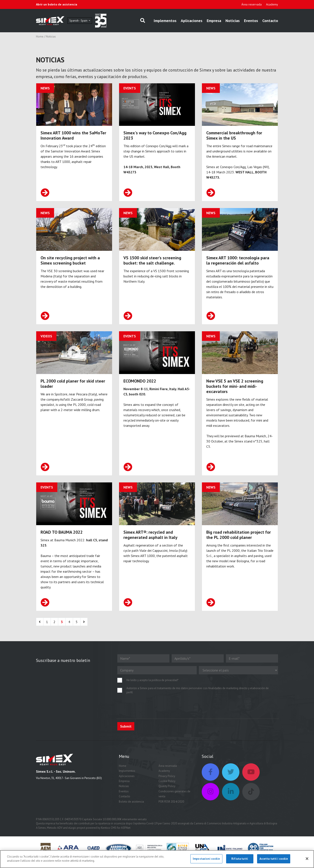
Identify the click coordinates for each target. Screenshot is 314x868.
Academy (272, 4)
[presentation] (150, 714)
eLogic (72, 835)
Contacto (270, 21)
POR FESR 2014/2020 (171, 809)
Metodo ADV (55, 835)
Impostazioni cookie (206, 859)
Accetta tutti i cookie (274, 859)
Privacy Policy (167, 783)
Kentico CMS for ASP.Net (116, 835)
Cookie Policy (167, 789)
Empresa (214, 21)
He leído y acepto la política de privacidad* (153, 688)
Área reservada (252, 4)
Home (40, 38)
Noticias (233, 21)
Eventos (251, 21)
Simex (42, 835)
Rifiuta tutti (240, 859)
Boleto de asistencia (131, 809)
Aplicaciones (192, 21)
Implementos (165, 21)
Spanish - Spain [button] (90, 21)
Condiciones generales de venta (174, 801)
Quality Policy (167, 794)
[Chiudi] (307, 859)
